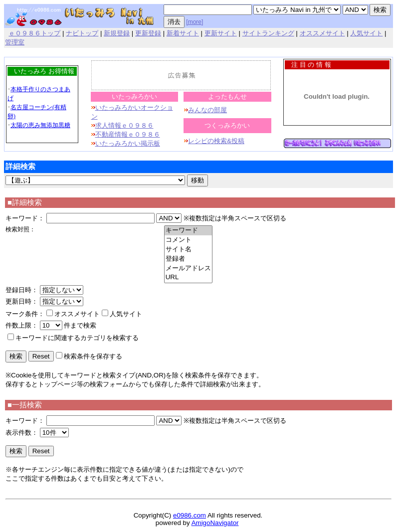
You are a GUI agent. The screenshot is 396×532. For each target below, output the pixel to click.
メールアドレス (188, 268)
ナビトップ (82, 33)
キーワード (188, 231)
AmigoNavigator (215, 523)
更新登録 (148, 33)
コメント (188, 240)
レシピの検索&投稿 (216, 141)
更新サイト (221, 33)
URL (188, 277)
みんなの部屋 (207, 110)
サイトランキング (268, 33)
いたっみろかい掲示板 (128, 143)
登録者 (188, 259)
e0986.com (190, 515)
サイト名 (188, 250)
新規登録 (117, 33)
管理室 (15, 42)
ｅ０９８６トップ (34, 33)
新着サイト (183, 33)
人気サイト (366, 33)
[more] (195, 22)
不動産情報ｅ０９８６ (128, 134)
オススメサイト (322, 33)
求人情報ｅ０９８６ (124, 125)
